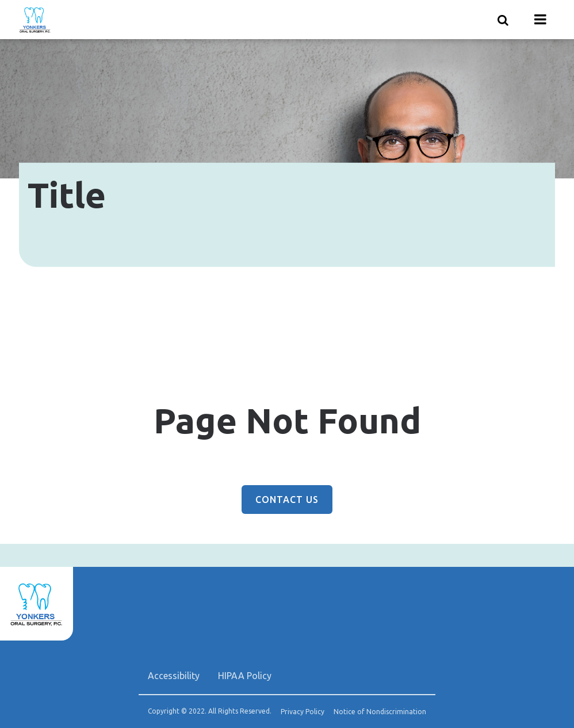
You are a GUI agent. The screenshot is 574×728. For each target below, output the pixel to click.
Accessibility (174, 676)
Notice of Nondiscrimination (380, 712)
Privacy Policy (303, 712)
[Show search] (503, 20)
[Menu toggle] (541, 20)
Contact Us (287, 500)
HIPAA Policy (245, 676)
